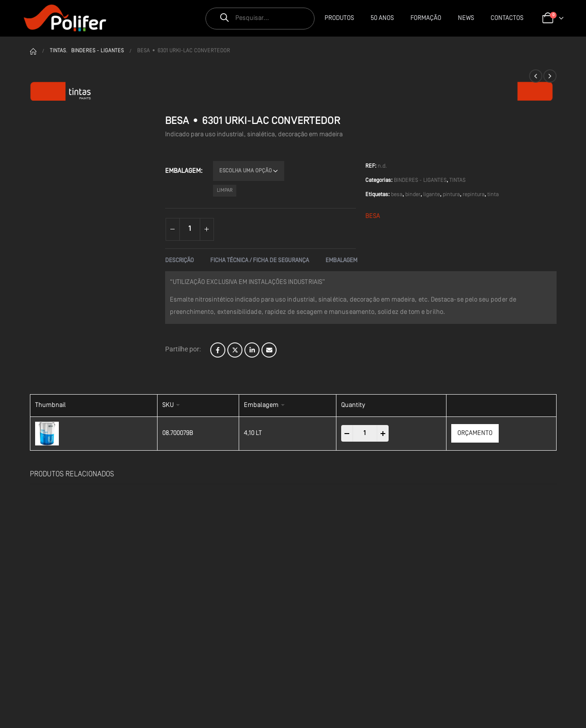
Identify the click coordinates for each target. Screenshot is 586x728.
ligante (432, 195)
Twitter (235, 350)
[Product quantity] (190, 229)
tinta (493, 195)
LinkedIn (252, 350)
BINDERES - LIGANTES (420, 180)
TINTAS (457, 180)
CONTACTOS (507, 18)
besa (397, 195)
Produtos (339, 18)
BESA (373, 216)
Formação (426, 18)
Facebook (218, 350)
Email (269, 350)
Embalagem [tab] (341, 260)
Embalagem (183, 171)
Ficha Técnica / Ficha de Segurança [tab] (260, 260)
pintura (451, 195)
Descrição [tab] (179, 260)
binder (413, 195)
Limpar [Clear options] (225, 190)
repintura (474, 195)
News (466, 18)
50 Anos (382, 18)
